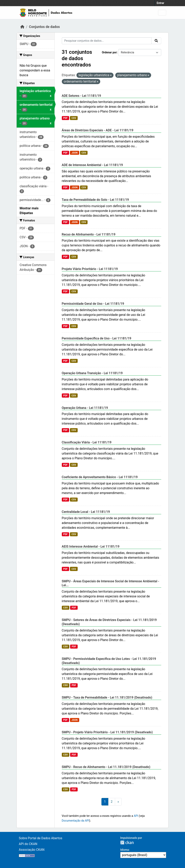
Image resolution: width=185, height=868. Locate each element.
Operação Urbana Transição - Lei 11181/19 (92, 373)
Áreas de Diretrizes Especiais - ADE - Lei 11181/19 (98, 130)
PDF (65, 118)
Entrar (160, 3)
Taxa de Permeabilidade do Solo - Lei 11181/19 (95, 200)
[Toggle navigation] (162, 13)
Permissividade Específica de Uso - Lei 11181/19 (97, 338)
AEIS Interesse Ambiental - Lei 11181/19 (91, 546)
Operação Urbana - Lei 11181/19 (85, 408)
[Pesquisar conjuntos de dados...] (107, 41)
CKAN (127, 843)
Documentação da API (76, 821)
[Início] (22, 27)
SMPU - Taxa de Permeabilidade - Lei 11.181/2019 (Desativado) (107, 697)
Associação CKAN (32, 850)
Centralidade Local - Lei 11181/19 (86, 512)
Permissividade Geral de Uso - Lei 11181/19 (93, 304)
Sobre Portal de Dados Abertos (41, 838)
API (136, 816)
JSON (75, 153)
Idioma (124, 850)
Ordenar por (109, 52)
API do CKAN (28, 844)
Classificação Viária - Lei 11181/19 (87, 442)
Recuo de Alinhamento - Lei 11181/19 (89, 234)
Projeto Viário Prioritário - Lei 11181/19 (90, 269)
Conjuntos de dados (44, 27)
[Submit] (156, 41)
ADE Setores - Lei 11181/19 (81, 96)
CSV (74, 118)
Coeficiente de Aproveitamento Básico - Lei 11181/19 (100, 477)
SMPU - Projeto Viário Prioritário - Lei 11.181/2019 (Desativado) (107, 732)
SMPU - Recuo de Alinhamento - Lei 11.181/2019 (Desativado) (106, 767)
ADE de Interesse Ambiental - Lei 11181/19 (92, 165)
